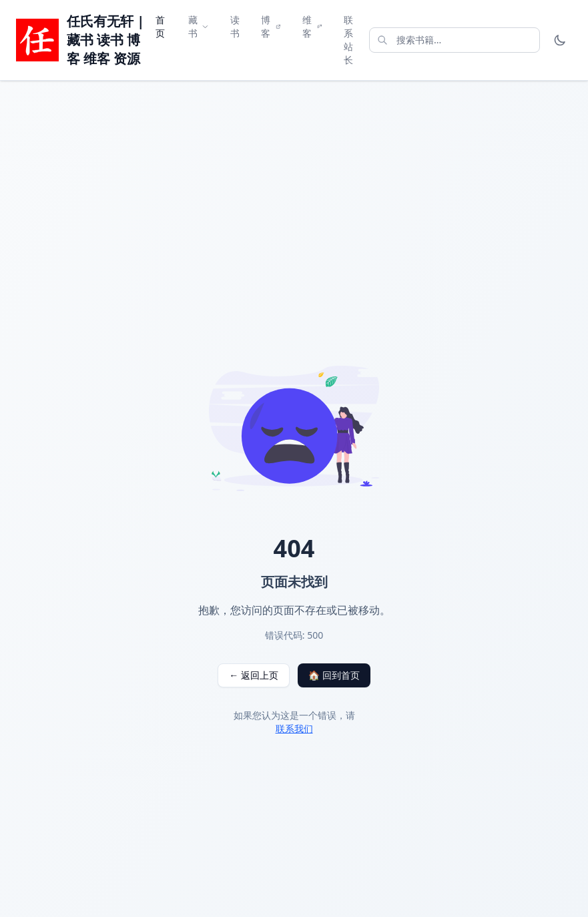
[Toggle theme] (560, 40)
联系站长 (348, 40)
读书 (235, 26)
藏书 (199, 26)
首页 (160, 26)
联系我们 (294, 728)
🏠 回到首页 (334, 675)
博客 (271, 26)
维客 (312, 26)
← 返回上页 (254, 675)
